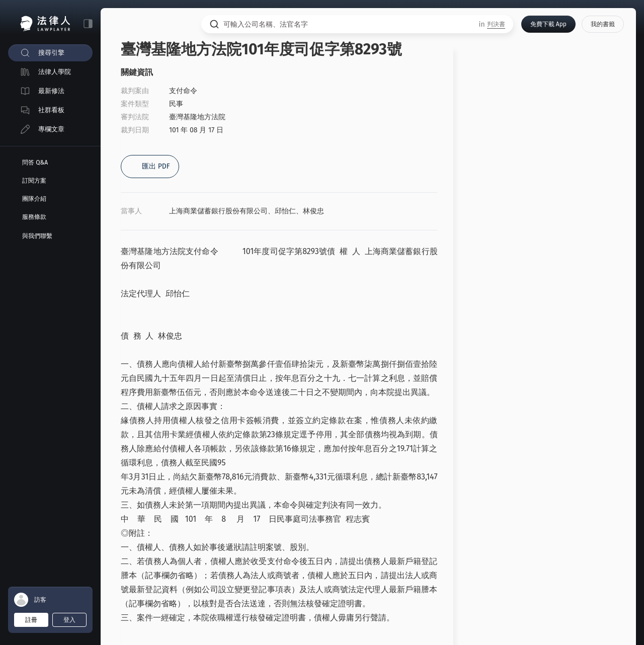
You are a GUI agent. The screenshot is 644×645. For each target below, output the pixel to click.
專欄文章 (51, 129)
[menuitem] (50, 53)
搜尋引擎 (51, 53)
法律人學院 (55, 72)
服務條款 (34, 217)
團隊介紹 (34, 199)
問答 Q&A (35, 163)
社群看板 (51, 110)
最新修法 (51, 91)
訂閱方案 (34, 181)
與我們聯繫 (37, 236)
